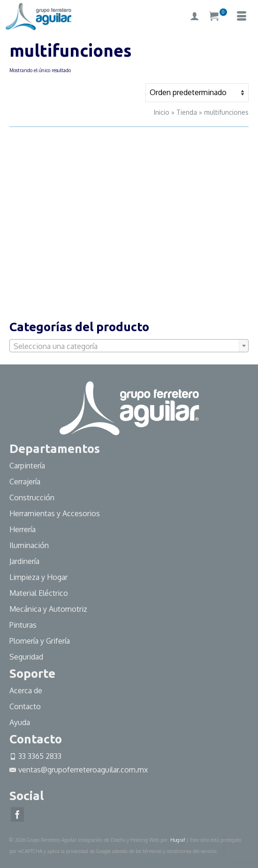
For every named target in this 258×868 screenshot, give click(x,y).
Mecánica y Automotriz (49, 609)
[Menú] (242, 16)
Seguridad (26, 657)
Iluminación (29, 545)
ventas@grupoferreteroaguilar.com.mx (79, 770)
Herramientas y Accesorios (55, 513)
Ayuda (20, 722)
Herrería (23, 529)
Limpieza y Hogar (38, 577)
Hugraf (178, 840)
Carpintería (27, 466)
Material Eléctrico (40, 593)
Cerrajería (25, 482)
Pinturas (23, 625)
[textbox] (129, 346)
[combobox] (129, 346)
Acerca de (26, 690)
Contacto (25, 706)
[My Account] (195, 16)
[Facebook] (17, 815)
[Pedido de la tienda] (197, 93)
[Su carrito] (218, 16)
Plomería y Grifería (40, 641)
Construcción (32, 497)
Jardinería (24, 561)
